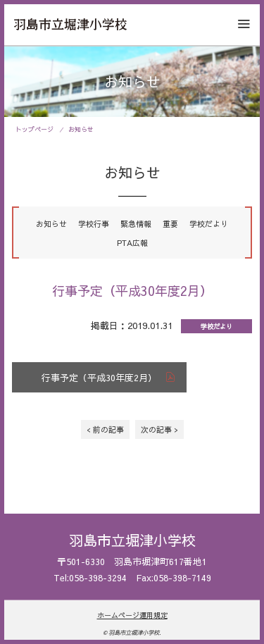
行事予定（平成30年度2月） (99, 377)
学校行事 (94, 224)
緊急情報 (136, 224)
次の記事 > (159, 429)
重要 (170, 224)
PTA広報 (132, 243)
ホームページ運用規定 (132, 615)
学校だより (209, 224)
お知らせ (81, 129)
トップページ (34, 129)
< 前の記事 (105, 429)
